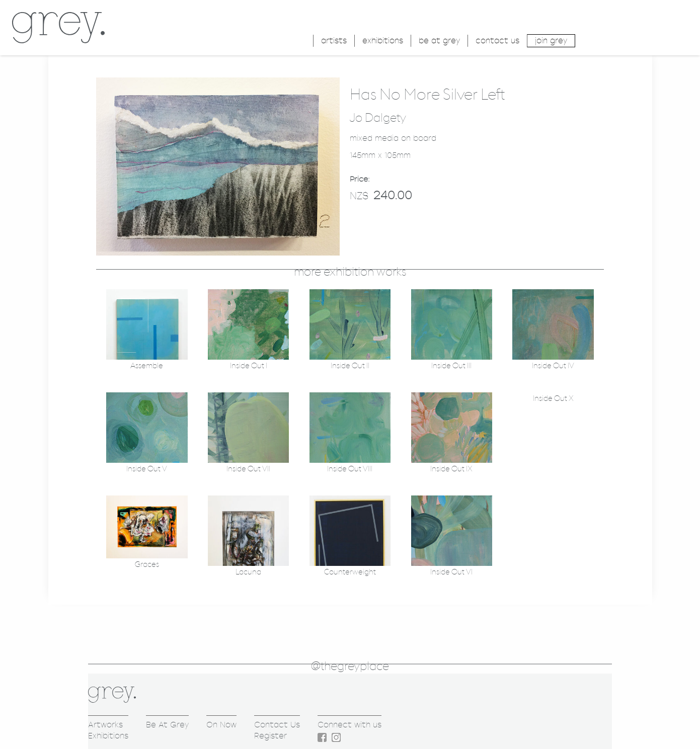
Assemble (147, 366)
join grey (551, 40)
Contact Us (277, 725)
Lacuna (248, 572)
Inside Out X (553, 399)
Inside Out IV (553, 366)
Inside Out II (350, 366)
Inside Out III (451, 366)
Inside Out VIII (350, 469)
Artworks (105, 725)
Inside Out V (147, 469)
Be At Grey (167, 725)
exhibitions (383, 40)
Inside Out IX (451, 469)
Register (270, 736)
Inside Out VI (451, 572)
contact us (497, 40)
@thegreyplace (350, 667)
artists (334, 40)
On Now (221, 725)
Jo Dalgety (378, 118)
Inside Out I (249, 366)
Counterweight (350, 572)
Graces (147, 565)
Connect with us (349, 725)
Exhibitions (108, 736)
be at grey (439, 40)
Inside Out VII (248, 469)
